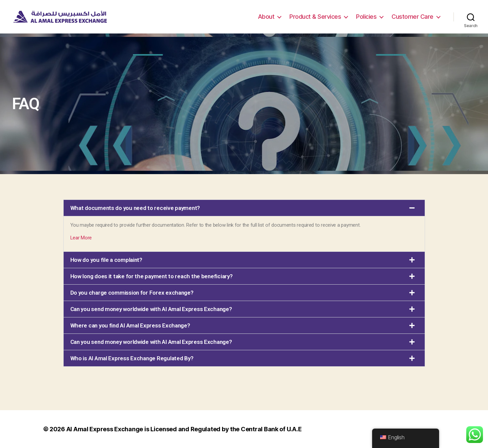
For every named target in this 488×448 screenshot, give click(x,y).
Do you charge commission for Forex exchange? (132, 293)
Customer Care (412, 17)
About (266, 17)
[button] (244, 208)
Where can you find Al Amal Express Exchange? (130, 325)
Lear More (81, 238)
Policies (366, 17)
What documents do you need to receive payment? (135, 208)
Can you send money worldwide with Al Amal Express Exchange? (151, 309)
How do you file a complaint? (106, 260)
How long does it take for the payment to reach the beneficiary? (152, 276)
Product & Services (315, 17)
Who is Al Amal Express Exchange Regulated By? (132, 358)
